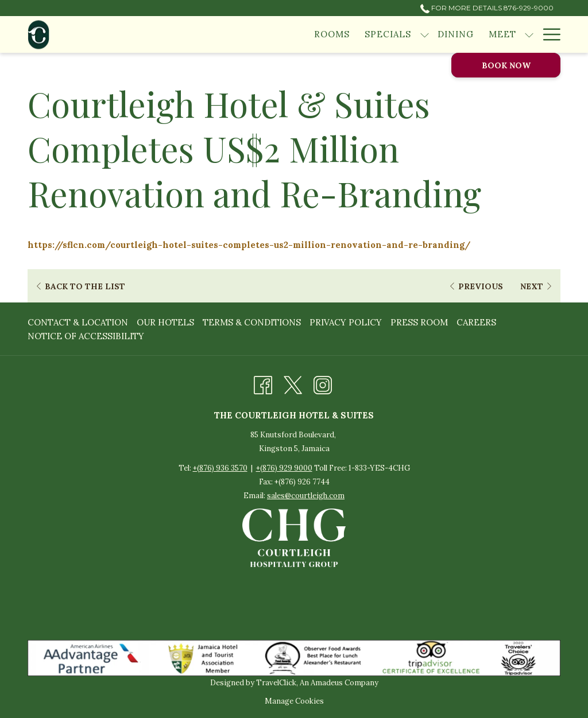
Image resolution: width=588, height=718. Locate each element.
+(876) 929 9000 (284, 468)
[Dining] (456, 34)
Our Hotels (165, 322)
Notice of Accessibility (86, 336)
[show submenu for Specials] (425, 34)
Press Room (419, 322)
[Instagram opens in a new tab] (323, 383)
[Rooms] (332, 34)
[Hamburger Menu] (548, 34)
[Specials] (388, 34)
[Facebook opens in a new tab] (263, 383)
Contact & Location (78, 322)
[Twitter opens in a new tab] (293, 383)
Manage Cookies (294, 701)
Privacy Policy (346, 322)
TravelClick (276, 683)
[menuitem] (79, 323)
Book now (506, 65)
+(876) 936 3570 (220, 468)
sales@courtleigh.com (306, 496)
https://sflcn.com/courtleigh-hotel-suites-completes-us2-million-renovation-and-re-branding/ (249, 245)
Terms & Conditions (252, 322)
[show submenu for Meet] (529, 34)
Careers (476, 322)
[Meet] (502, 34)
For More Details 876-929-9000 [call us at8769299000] (487, 8)
